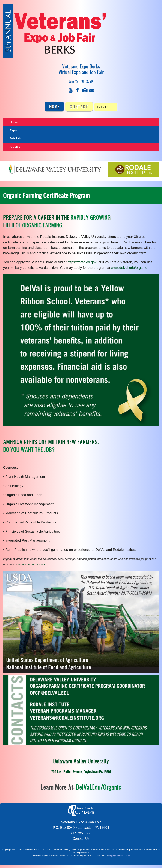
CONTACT (79, 106)
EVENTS (103, 107)
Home (54, 106)
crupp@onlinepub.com (119, 856)
